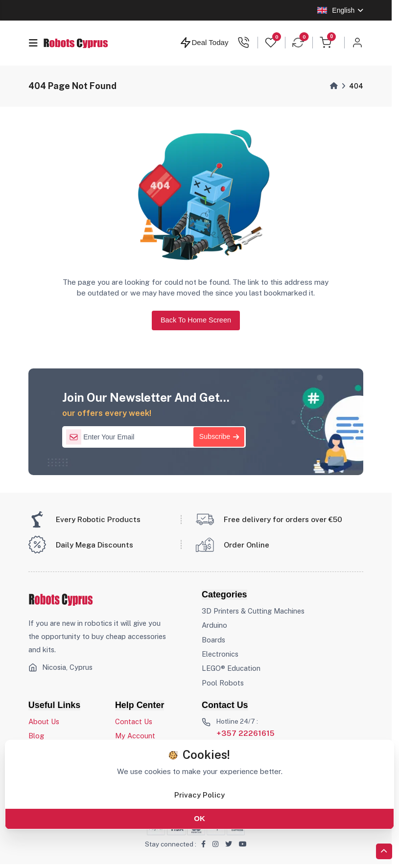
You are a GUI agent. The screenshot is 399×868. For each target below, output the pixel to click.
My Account (135, 736)
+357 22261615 (246, 733)
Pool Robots (223, 683)
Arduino (214, 626)
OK (199, 818)
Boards (213, 640)
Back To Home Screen (196, 320)
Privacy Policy (199, 794)
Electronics (220, 654)
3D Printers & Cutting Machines (253, 611)
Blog (36, 736)
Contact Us (134, 722)
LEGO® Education (231, 669)
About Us (44, 722)
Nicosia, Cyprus (67, 668)
